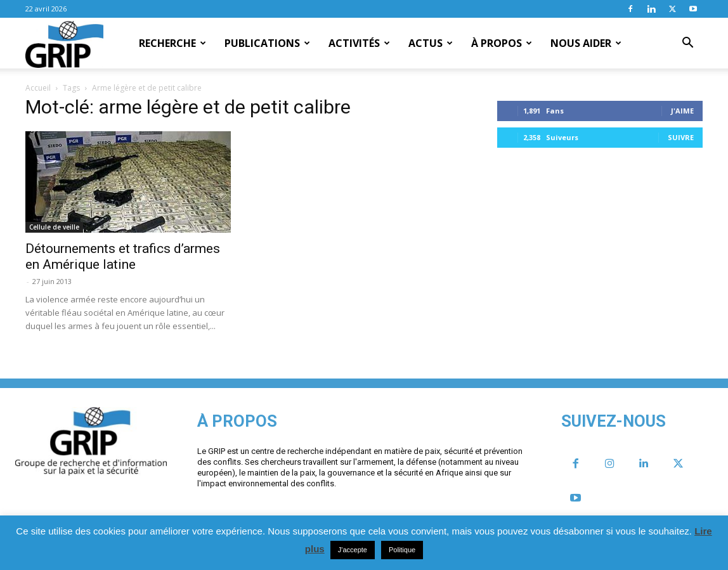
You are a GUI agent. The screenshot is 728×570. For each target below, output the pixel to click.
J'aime (682, 111)
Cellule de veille (54, 227)
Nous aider (586, 43)
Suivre (681, 137)
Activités (359, 43)
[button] (687, 44)
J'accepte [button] (353, 550)
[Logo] (64, 44)
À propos (502, 43)
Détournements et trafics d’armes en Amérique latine (123, 256)
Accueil (38, 88)
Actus (431, 43)
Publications (267, 43)
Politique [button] (402, 550)
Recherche (172, 43)
